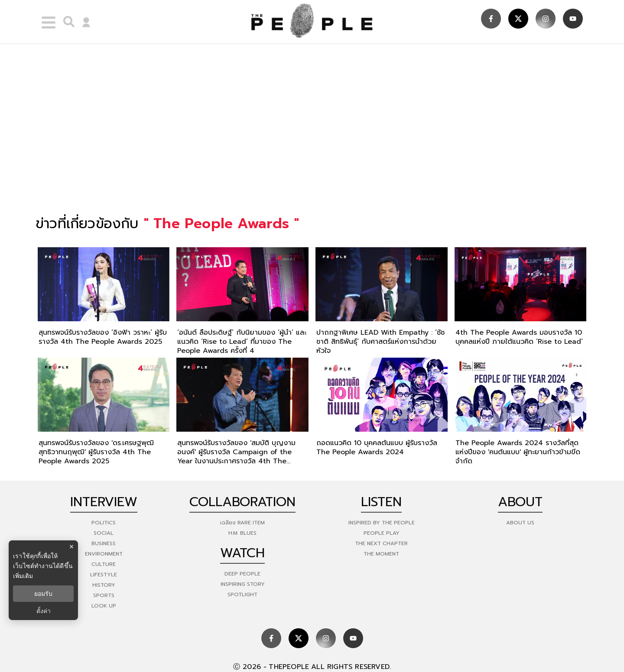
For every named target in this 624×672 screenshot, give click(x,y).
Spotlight (242, 594)
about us (520, 523)
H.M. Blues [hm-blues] (242, 533)
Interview (104, 502)
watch (242, 553)
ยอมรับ (43, 594)
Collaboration (242, 502)
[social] (491, 19)
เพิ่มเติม (23, 576)
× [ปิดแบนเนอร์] (71, 547)
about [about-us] (520, 502)
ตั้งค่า (44, 611)
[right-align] (67, 22)
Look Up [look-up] (104, 606)
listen (381, 502)
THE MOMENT (381, 554)
